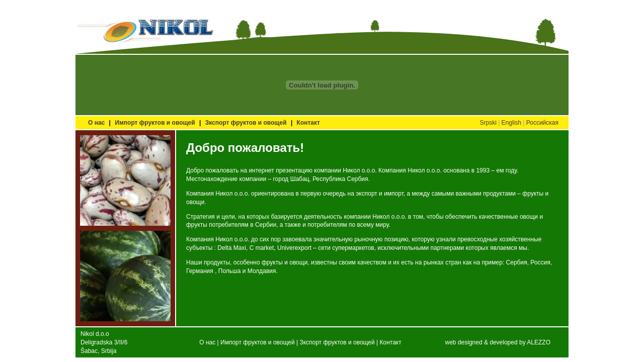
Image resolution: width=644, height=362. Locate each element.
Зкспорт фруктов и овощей (246, 123)
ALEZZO (539, 342)
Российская (542, 123)
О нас (96, 123)
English (511, 123)
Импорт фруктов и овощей (155, 123)
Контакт (308, 123)
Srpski (488, 123)
